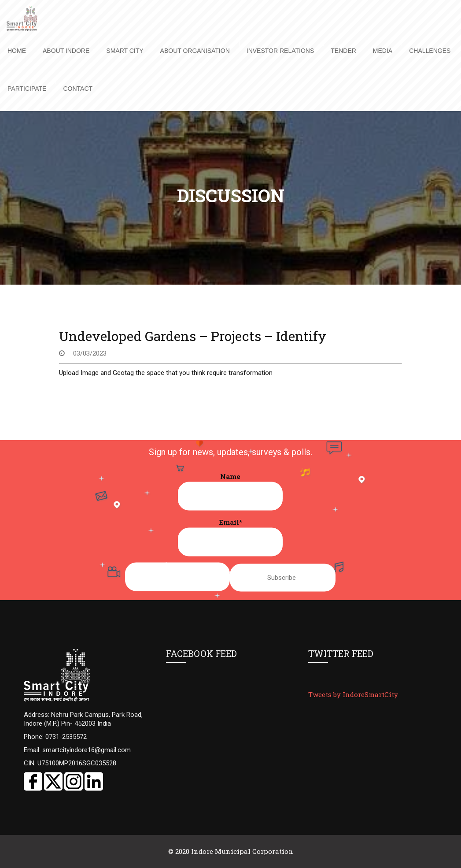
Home (17, 51)
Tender (343, 51)
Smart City (125, 51)
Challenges (430, 51)
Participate (27, 89)
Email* (230, 537)
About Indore (66, 51)
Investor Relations (280, 51)
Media (383, 51)
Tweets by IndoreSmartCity (353, 694)
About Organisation (195, 51)
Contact (78, 89)
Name (230, 491)
